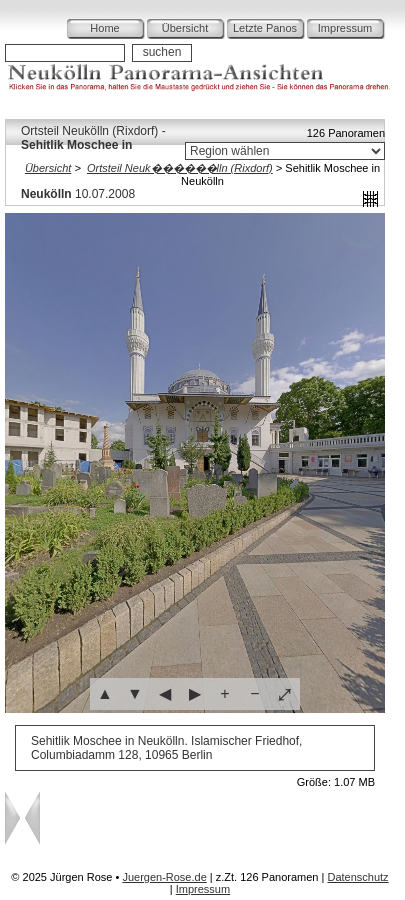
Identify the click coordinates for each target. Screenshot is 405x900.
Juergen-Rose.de (164, 877)
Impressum (345, 28)
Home (104, 28)
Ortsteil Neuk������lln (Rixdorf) (180, 168)
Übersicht (185, 28)
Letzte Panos (265, 28)
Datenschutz (357, 877)
